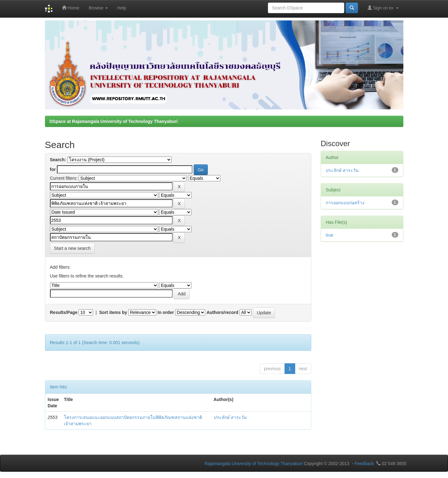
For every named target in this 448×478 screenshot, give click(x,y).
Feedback (364, 464)
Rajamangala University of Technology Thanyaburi (254, 464)
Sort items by (113, 312)
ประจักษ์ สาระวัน (230, 417)
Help (122, 8)
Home (71, 8)
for (53, 169)
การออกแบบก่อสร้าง (345, 203)
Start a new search (72, 248)
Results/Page (64, 312)
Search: (58, 160)
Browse (98, 8)
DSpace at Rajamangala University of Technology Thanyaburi (114, 121)
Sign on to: (383, 8)
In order (166, 312)
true (329, 235)
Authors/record (222, 312)
